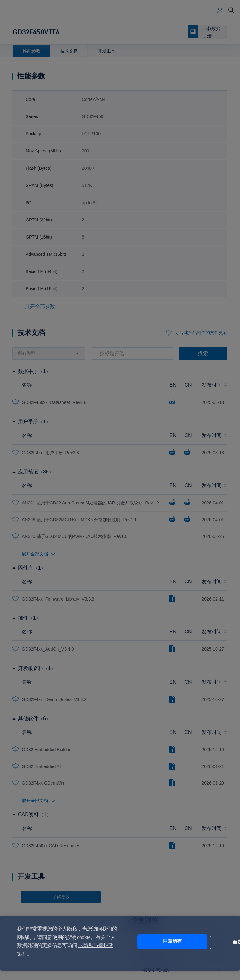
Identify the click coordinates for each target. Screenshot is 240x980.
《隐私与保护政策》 (56, 954)
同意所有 (147, 942)
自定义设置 (199, 942)
